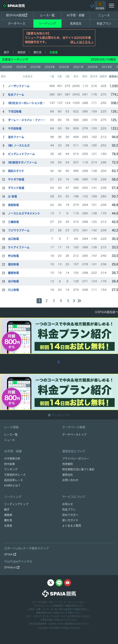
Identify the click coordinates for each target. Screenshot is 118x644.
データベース (17, 24)
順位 (4, 76)
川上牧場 (13, 290)
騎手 (7, 52)
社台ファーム (16, 95)
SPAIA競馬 (55, 628)
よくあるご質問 (72, 526)
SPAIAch (12, 567)
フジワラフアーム (19, 230)
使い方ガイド (70, 520)
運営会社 (68, 475)
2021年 (78, 67)
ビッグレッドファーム (21, 154)
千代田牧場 (15, 128)
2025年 (21, 67)
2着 (60, 76)
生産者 (54, 52)
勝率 (85, 76)
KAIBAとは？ (12, 485)
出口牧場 (13, 239)
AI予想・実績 (76, 15)
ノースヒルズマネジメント (24, 213)
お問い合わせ (70, 480)
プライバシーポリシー (76, 459)
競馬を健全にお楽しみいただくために (59, 620)
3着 (67, 76)
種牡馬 (38, 52)
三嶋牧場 (13, 222)
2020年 (93, 67)
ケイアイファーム (19, 247)
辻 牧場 (13, 196)
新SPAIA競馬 (17, 15)
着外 (76, 76)
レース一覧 (47, 15)
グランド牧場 (16, 188)
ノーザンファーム (19, 86)
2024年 (36, 67)
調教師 (21, 52)
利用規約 (68, 464)
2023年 (50, 67)
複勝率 (103, 76)
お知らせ (68, 504)
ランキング (11, 469)
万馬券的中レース (15, 475)
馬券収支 (76, 24)
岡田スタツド (16, 171)
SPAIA (10, 554)
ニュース (104, 15)
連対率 (94, 76)
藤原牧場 (13, 273)
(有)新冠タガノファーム (23, 162)
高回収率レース (14, 480)
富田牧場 (13, 264)
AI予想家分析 (12, 459)
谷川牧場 (13, 281)
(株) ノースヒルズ (19, 145)
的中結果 (10, 464)
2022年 (64, 67)
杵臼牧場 (13, 256)
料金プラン (69, 510)
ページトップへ (59, 415)
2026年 (7, 67)
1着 (52, 76)
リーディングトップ (16, 504)
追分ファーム (16, 137)
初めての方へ (70, 515)
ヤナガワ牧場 (16, 179)
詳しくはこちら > (82, 42)
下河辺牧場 (15, 112)
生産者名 (28, 76)
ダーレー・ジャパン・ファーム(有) (29, 120)
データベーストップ (74, 435)
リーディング (47, 24)
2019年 (107, 67)
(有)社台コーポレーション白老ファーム (32, 103)
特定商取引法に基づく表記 (78, 469)
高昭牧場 (13, 205)
